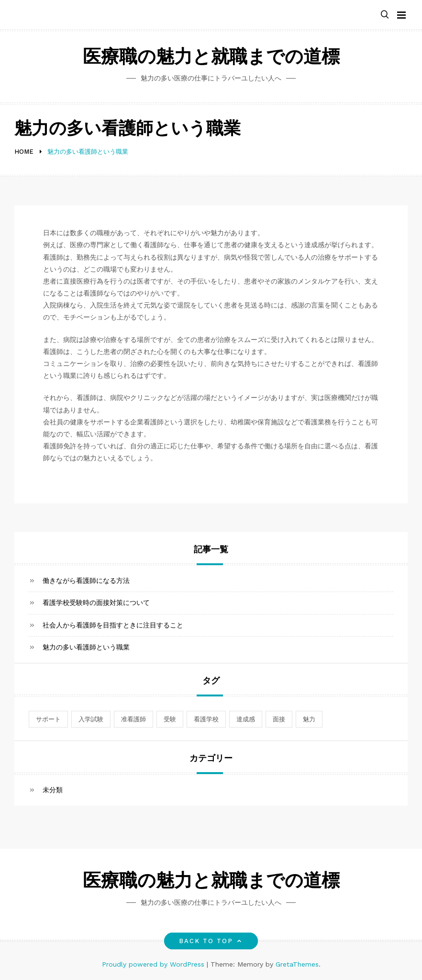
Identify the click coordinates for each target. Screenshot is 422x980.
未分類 (53, 790)
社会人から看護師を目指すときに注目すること (113, 625)
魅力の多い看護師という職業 (86, 647)
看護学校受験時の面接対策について (96, 603)
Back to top (211, 941)
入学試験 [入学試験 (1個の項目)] (91, 719)
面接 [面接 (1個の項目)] (279, 719)
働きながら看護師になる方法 (86, 581)
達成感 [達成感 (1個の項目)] (246, 719)
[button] (385, 15)
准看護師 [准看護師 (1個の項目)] (133, 719)
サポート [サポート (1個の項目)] (48, 719)
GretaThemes (297, 964)
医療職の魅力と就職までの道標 (211, 58)
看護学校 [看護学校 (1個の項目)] (206, 719)
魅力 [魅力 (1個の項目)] (309, 719)
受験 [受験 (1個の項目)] (170, 719)
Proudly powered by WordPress (154, 964)
